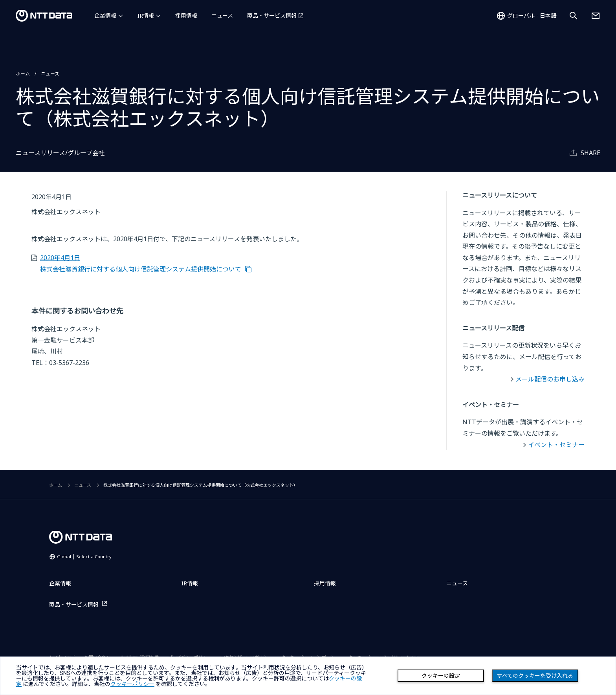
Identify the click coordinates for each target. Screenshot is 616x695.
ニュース (222, 16)
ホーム (23, 74)
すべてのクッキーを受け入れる (535, 676)
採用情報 (186, 16)
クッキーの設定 (441, 676)
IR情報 (146, 16)
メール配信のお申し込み (550, 379)
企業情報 (105, 16)
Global (84, 557)
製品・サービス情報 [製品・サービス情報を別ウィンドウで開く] (272, 16)
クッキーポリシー (132, 684)
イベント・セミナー (556, 445)
